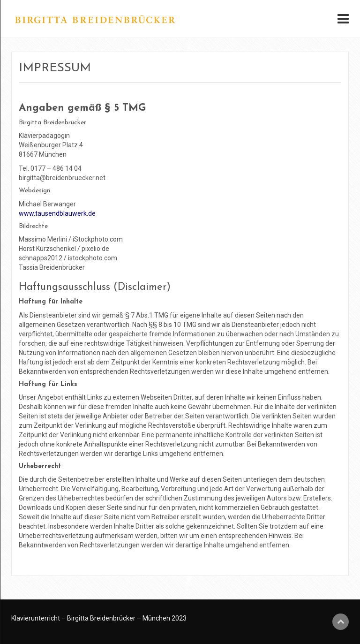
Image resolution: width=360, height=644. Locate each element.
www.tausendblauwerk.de (57, 213)
